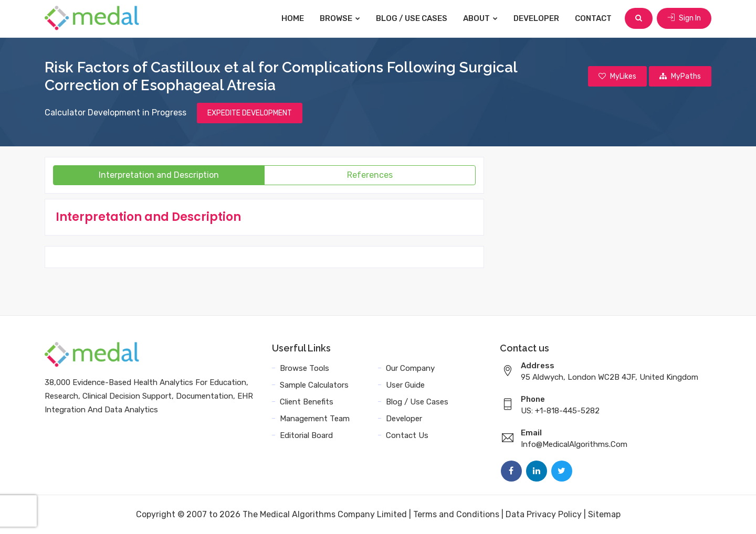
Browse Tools (304, 368)
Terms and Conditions (456, 514)
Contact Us (407, 435)
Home (293, 18)
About (480, 18)
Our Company (410, 368)
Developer (536, 18)
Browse (340, 18)
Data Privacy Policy (544, 514)
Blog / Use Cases (412, 18)
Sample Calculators (314, 385)
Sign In (684, 18)
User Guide (405, 385)
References (370, 175)
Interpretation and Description (159, 175)
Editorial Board (306, 435)
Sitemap (604, 514)
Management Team (315, 419)
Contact (593, 18)
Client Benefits (307, 402)
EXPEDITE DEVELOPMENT (250, 113)
